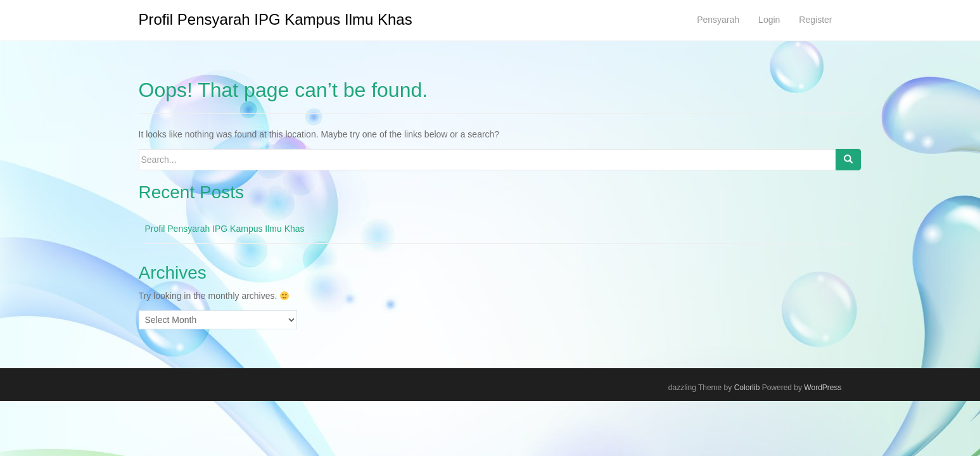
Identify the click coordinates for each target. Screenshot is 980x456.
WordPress (823, 388)
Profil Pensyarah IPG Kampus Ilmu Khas (276, 19)
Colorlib (747, 388)
